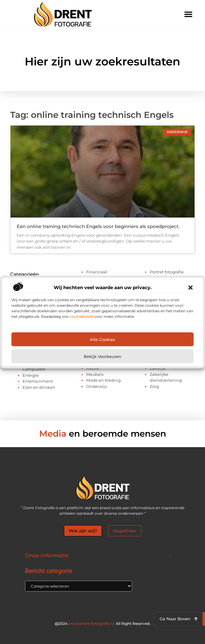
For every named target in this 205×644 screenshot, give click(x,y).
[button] (190, 288)
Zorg (154, 386)
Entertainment (38, 381)
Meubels (95, 374)
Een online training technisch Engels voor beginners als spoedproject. (98, 226)
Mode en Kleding (103, 380)
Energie (31, 375)
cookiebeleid (81, 316)
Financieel (97, 272)
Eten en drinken (39, 387)
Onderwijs (96, 386)
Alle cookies (102, 339)
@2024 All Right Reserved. (103, 623)
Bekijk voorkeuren (102, 356)
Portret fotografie (167, 272)
